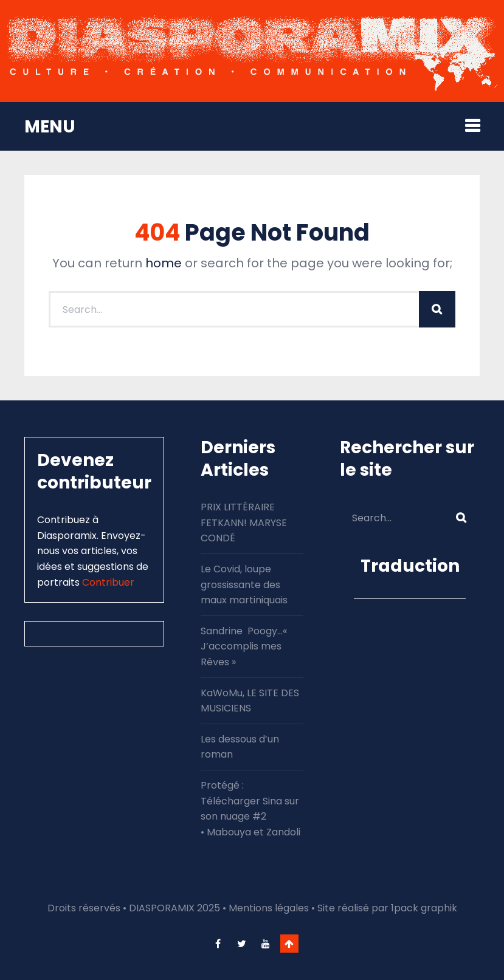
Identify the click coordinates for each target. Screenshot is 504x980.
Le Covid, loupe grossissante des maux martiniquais (244, 584)
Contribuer (108, 582)
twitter (242, 944)
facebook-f (218, 944)
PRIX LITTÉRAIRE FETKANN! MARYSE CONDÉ (244, 523)
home (164, 263)
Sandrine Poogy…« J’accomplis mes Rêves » (244, 646)
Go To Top (289, 944)
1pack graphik (424, 908)
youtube (266, 944)
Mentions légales (269, 908)
